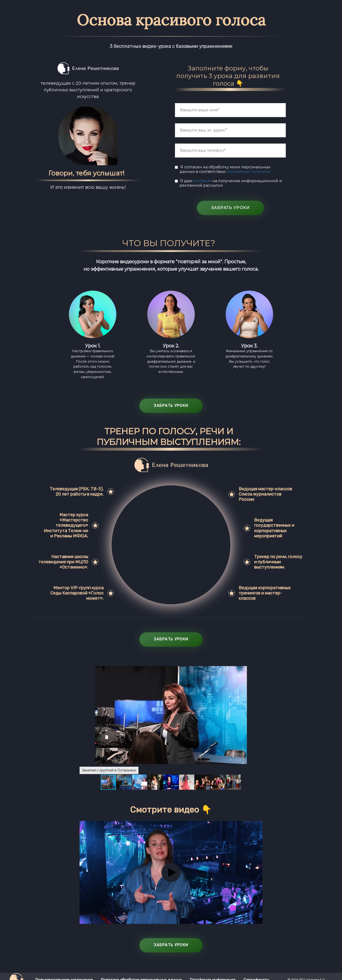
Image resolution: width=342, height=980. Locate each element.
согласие (203, 181)
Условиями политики (249, 172)
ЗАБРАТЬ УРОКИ (230, 208)
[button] (258, 715)
